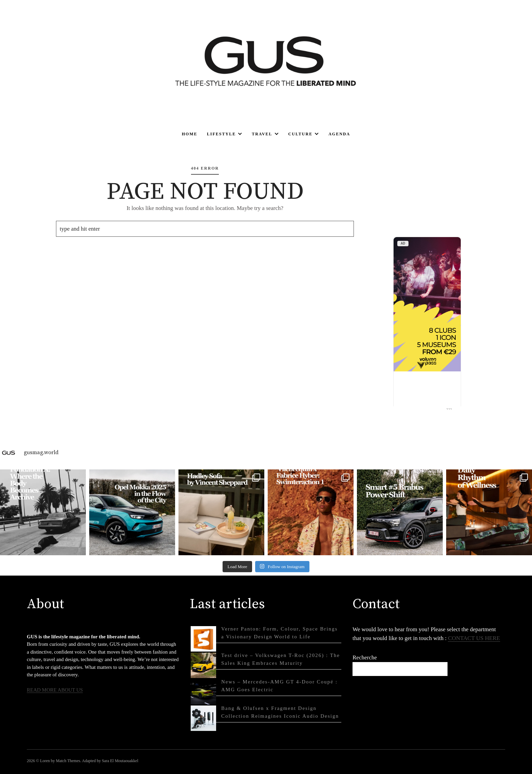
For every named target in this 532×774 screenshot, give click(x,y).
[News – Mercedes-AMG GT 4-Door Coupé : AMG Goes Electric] (203, 692)
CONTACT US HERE (474, 638)
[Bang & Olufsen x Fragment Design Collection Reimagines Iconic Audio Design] (203, 718)
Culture (301, 134)
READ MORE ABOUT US (55, 690)
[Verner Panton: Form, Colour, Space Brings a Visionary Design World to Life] (203, 639)
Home (190, 134)
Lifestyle (221, 134)
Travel (262, 134)
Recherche (365, 657)
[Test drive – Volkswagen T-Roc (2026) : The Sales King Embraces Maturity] (203, 665)
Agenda (339, 134)
